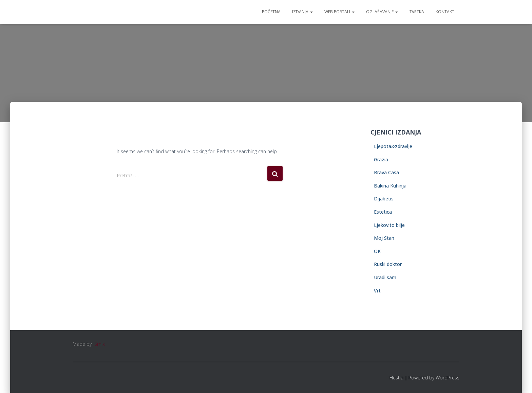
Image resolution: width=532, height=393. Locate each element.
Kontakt (445, 12)
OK (377, 251)
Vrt (377, 291)
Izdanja (302, 12)
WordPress (448, 378)
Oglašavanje (382, 12)
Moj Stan (384, 238)
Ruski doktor (388, 264)
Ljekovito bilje (389, 225)
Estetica (383, 212)
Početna (271, 12)
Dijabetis (384, 199)
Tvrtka (417, 12)
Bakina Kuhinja (390, 186)
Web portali (339, 12)
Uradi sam (385, 277)
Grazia (381, 159)
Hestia (396, 378)
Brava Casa (386, 172)
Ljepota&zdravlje (393, 146)
